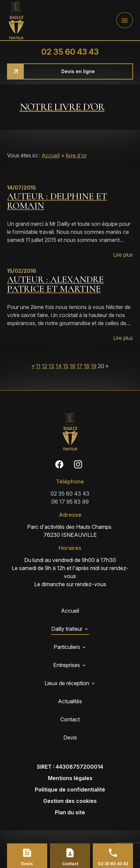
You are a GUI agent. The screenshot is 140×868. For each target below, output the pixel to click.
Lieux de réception (67, 683)
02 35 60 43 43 (70, 52)
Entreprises (67, 665)
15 (66, 366)
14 (59, 366)
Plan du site (70, 812)
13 (51, 366)
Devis (70, 737)
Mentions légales (70, 778)
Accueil (51, 155)
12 (45, 366)
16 (73, 366)
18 (87, 366)
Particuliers (67, 647)
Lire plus (123, 255)
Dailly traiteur (67, 629)
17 (80, 366)
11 (38, 366)
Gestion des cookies (70, 801)
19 (94, 366)
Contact (70, 719)
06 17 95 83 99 (70, 502)
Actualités (70, 701)
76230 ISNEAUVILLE (70, 530)
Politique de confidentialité (70, 789)
